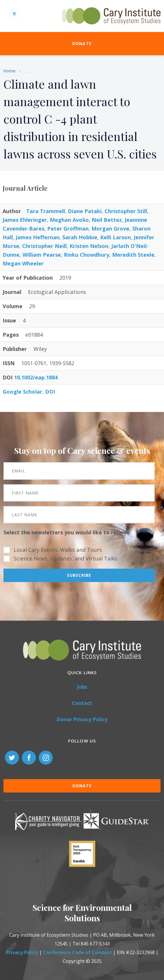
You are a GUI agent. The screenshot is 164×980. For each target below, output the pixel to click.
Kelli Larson (115, 237)
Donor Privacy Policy (82, 719)
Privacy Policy (22, 952)
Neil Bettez (107, 220)
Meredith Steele (133, 255)
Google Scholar (22, 392)
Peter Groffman (68, 229)
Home (9, 71)
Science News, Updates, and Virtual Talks (66, 558)
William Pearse (42, 255)
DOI (50, 392)
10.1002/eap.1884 (36, 377)
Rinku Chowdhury (87, 255)
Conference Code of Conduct (77, 952)
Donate (82, 43)
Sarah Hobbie (80, 237)
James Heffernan (38, 237)
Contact (82, 703)
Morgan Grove (110, 229)
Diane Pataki (85, 211)
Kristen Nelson (89, 246)
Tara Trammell (46, 211)
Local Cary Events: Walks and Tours (58, 550)
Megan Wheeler (23, 263)
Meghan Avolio (69, 220)
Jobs (82, 687)
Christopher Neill (44, 246)
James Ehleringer (25, 220)
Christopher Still (126, 211)
